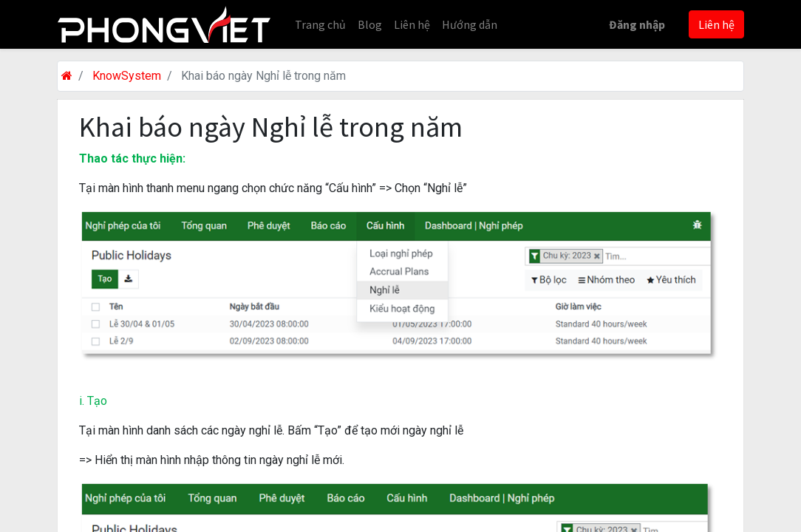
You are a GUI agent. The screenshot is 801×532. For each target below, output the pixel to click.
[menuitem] (320, 24)
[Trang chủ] (67, 76)
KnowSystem (127, 76)
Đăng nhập (637, 24)
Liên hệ (716, 24)
